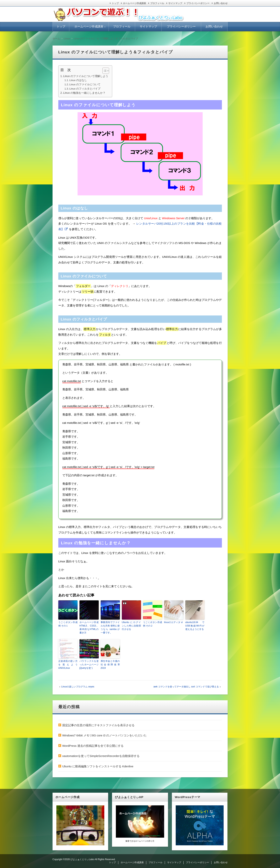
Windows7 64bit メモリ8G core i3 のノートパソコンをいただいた (104, 735)
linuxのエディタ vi (173, 622)
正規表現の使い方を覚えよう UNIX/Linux (68, 665)
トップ (115, 3)
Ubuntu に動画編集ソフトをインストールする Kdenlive (98, 766)
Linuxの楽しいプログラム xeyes (78, 687)
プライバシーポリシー (198, 3)
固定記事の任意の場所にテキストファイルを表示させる (98, 725)
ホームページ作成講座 (135, 3)
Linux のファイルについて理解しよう (86, 76)
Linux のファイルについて (85, 84)
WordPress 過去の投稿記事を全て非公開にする (93, 746)
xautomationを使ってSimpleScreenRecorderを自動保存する (101, 756)
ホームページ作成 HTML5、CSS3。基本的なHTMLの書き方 (89, 627)
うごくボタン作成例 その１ (68, 624)
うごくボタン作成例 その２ (153, 624)
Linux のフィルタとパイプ (85, 89)
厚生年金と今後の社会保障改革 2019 (110, 665)
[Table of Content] (106, 71)
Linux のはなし (78, 80)
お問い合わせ (221, 3)
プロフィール (157, 3)
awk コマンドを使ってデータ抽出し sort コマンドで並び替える (186, 687)
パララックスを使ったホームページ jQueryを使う (89, 665)
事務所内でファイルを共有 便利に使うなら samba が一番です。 (110, 627)
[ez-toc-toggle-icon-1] (104, 71)
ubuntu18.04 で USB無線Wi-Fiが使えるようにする (195, 626)
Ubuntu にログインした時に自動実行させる (131, 626)
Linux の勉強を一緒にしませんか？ (84, 93)
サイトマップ (175, 3)
